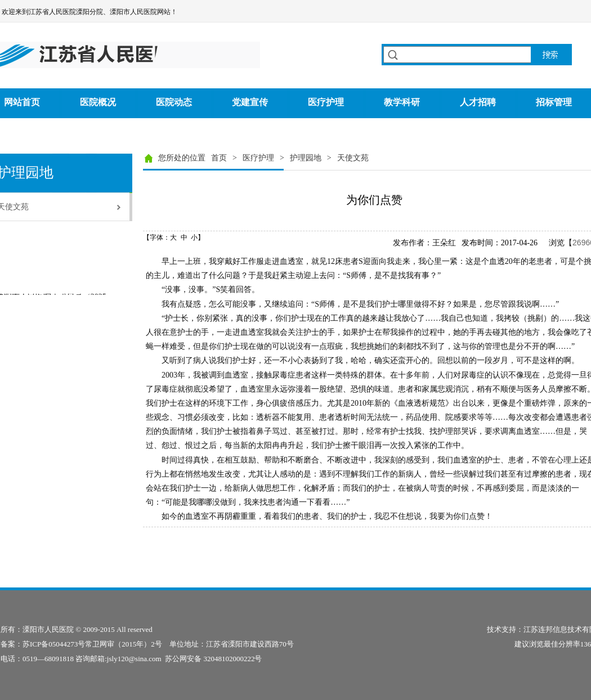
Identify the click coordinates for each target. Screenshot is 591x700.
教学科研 (402, 102)
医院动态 (174, 102)
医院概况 (98, 102)
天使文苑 (353, 158)
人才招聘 (478, 102)
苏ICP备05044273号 (54, 644)
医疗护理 (326, 102)
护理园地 (306, 158)
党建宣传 (250, 102)
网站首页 (22, 102)
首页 (219, 158)
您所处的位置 (182, 158)
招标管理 (554, 102)
